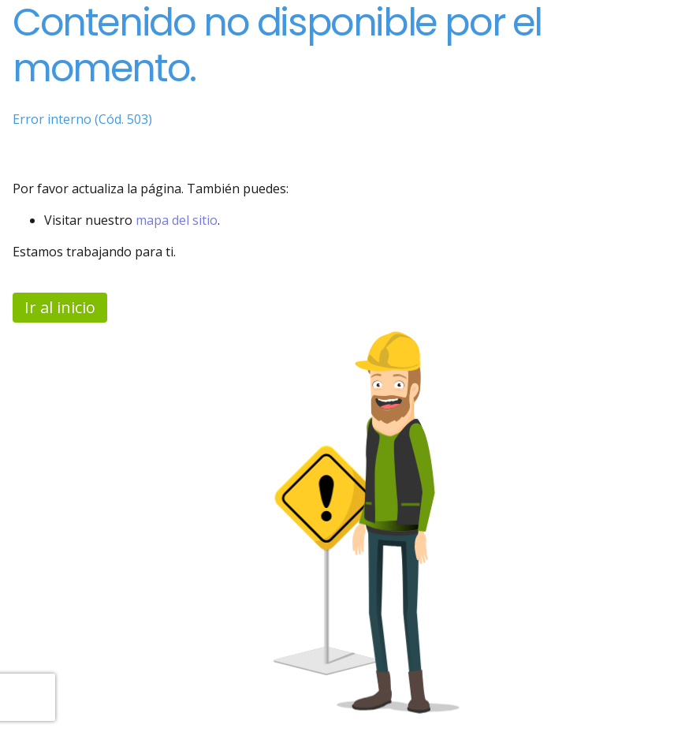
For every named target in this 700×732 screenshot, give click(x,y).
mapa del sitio (177, 220)
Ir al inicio (60, 307)
